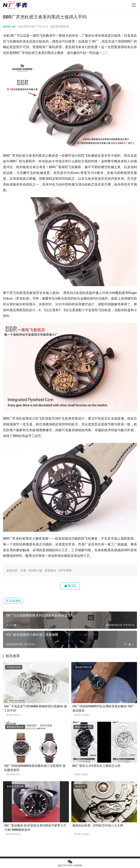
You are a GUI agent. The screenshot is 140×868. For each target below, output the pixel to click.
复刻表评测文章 (60, 27)
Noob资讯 (80, 786)
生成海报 (13, 601)
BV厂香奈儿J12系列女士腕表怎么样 (97, 766)
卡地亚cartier (14, 667)
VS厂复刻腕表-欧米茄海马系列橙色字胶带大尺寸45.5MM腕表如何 (35, 828)
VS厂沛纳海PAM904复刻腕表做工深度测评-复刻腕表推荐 (35, 768)
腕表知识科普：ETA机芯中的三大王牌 (98, 826)
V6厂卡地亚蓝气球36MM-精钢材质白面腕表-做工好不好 (36, 708)
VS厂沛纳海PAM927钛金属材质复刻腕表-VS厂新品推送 (104, 708)
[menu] (134, 5)
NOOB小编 (9, 27)
